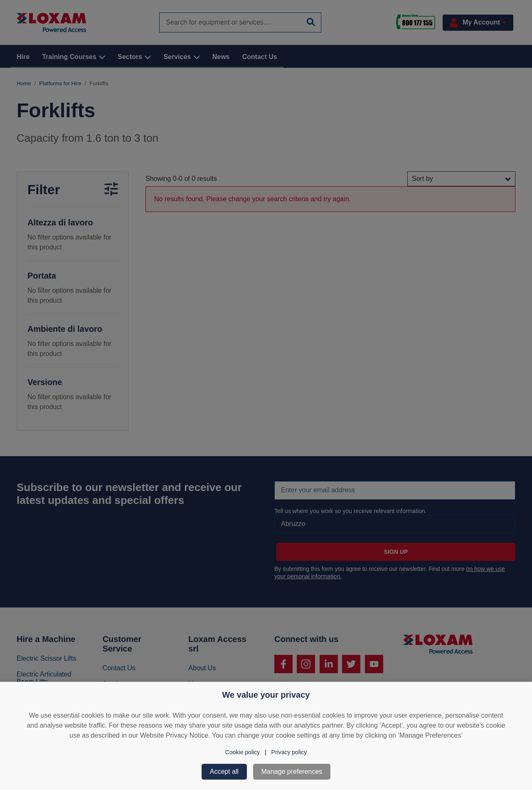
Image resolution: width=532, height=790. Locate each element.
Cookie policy (243, 752)
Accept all (224, 771)
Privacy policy (289, 752)
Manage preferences (292, 771)
